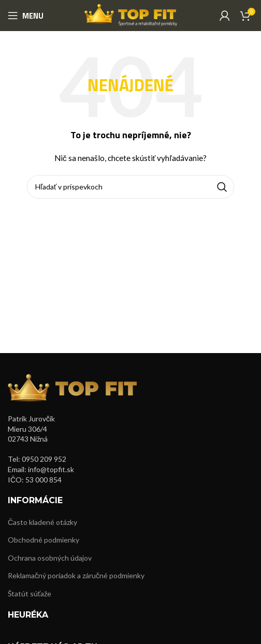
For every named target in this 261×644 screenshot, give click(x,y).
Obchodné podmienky (44, 540)
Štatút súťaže (30, 594)
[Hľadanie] (130, 187)
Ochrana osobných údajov (50, 558)
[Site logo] (131, 15)
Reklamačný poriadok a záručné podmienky (76, 575)
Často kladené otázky (42, 522)
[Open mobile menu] (26, 16)
